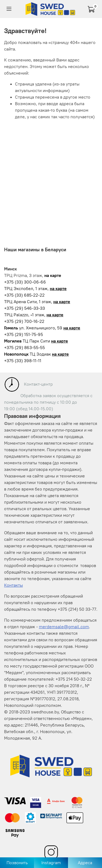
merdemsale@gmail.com (64, 627)
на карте (58, 288)
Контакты (13, 585)
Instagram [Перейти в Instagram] (51, 863)
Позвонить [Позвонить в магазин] (17, 863)
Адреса (85, 863)
